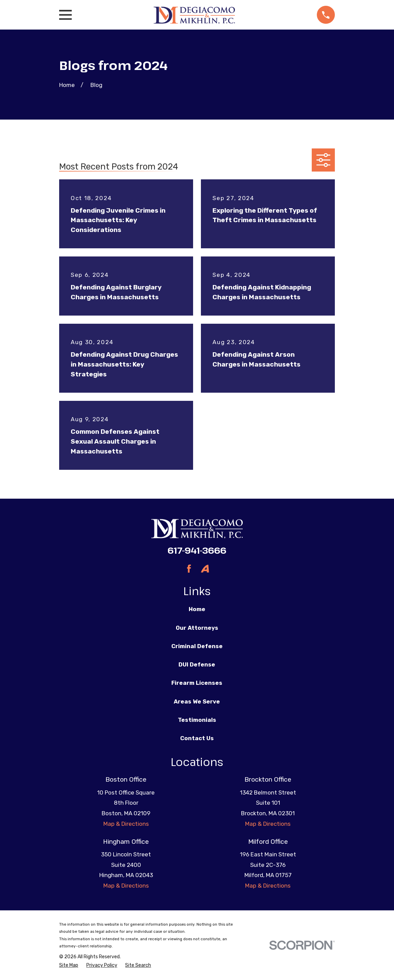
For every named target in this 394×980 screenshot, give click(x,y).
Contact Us (197, 738)
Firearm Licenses (197, 683)
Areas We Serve (197, 701)
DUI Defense (197, 664)
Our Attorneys (197, 628)
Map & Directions (126, 824)
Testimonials (197, 720)
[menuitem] (69, 965)
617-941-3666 (197, 550)
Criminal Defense (197, 646)
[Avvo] (205, 569)
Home (197, 609)
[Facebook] (189, 569)
